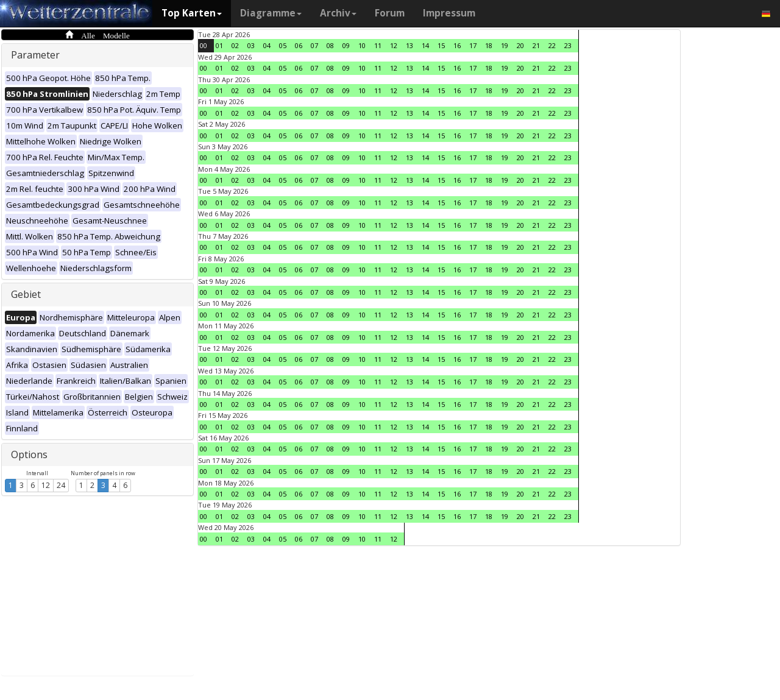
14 (425, 45)
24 (61, 485)
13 (409, 45)
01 (219, 45)
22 (552, 45)
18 (489, 45)
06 (299, 45)
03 (251, 45)
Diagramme (271, 13)
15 (441, 45)
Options (29, 454)
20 (520, 45)
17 (473, 45)
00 (204, 45)
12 (46, 485)
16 (457, 45)
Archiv (338, 13)
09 (346, 45)
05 (283, 45)
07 (314, 45)
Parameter (35, 55)
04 (267, 45)
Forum (390, 13)
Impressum (449, 13)
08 (330, 45)
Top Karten (192, 13)
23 (568, 45)
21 (536, 45)
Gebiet (26, 294)
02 (235, 45)
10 (362, 45)
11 (378, 45)
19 (505, 45)
